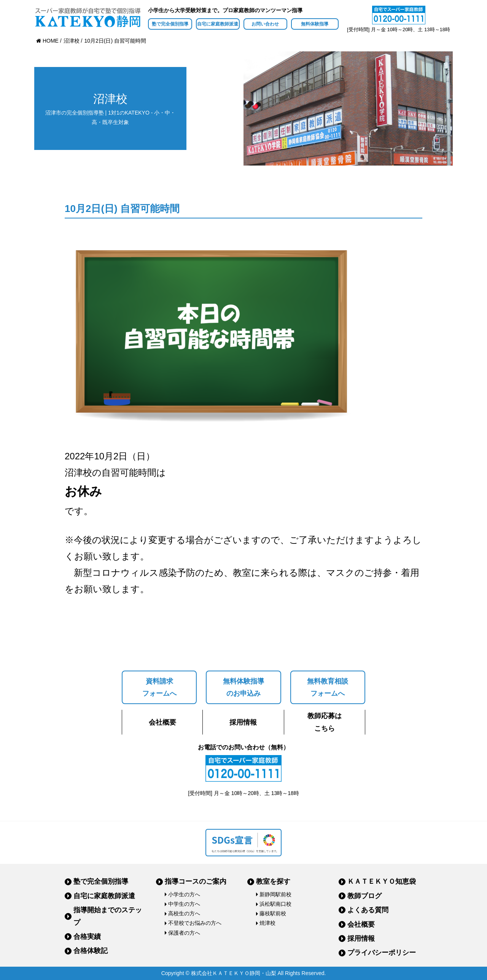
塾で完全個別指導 (170, 24)
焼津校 (267, 923)
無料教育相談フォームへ (328, 687)
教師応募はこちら (325, 722)
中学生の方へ (184, 904)
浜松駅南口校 (275, 904)
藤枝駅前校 (273, 913)
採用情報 (243, 722)
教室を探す (273, 881)
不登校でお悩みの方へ (195, 923)
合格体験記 (91, 951)
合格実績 (87, 937)
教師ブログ (364, 896)
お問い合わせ (265, 24)
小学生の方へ (184, 894)
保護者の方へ (184, 933)
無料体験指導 (315, 24)
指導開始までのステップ (108, 916)
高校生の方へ (184, 913)
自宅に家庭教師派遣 (218, 24)
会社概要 (162, 722)
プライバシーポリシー (382, 953)
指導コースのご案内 (196, 881)
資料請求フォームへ (159, 687)
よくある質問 (368, 910)
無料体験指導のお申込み (243, 687)
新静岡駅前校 (275, 894)
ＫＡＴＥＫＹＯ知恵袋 (382, 881)
